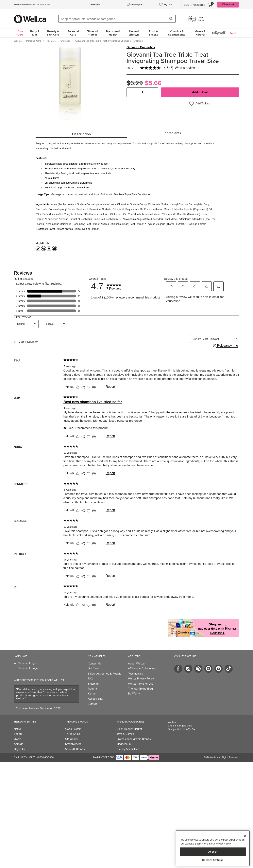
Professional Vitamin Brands (134, 739)
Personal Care (73, 33)
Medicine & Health (113, 33)
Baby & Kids (35, 33)
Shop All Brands (75, 749)
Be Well (134, 694)
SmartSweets (73, 744)
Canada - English (28, 663)
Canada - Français (29, 668)
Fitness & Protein (93, 33)
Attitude (19, 744)
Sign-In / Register (194, 5)
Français (95, 5)
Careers (93, 704)
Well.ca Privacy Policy (141, 679)
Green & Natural (200, 33)
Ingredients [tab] (172, 133)
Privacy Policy (223, 844)
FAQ (91, 679)
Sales (233, 33)
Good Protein (73, 729)
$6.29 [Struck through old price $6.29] (135, 83)
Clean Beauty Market (129, 729)
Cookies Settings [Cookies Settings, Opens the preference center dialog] (213, 860)
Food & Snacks (153, 33)
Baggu (18, 734)
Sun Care (20, 33)
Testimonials (135, 674)
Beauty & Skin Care (53, 33)
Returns (93, 689)
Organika (19, 749)
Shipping (93, 684)
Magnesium (124, 744)
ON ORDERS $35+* (33, 5)
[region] (213, 848)
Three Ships (73, 734)
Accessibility (95, 699)
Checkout (228, 4)
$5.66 (153, 83)
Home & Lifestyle (134, 33)
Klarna (92, 694)
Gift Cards (94, 669)
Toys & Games (125, 734)
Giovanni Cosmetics (141, 47)
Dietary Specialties (128, 749)
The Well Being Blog (140, 689)
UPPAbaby (72, 739)
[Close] (245, 836)
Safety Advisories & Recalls (105, 674)
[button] (132, 92)
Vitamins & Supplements (177, 33)
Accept (213, 852)
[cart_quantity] (142, 92)
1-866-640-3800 (45, 757)
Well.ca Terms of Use (141, 684)
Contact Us (95, 664)
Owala (18, 739)
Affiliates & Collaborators (143, 669)
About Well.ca (136, 664)
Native (18, 729)
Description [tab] (81, 134)
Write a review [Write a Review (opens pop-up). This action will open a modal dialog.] (185, 68)
